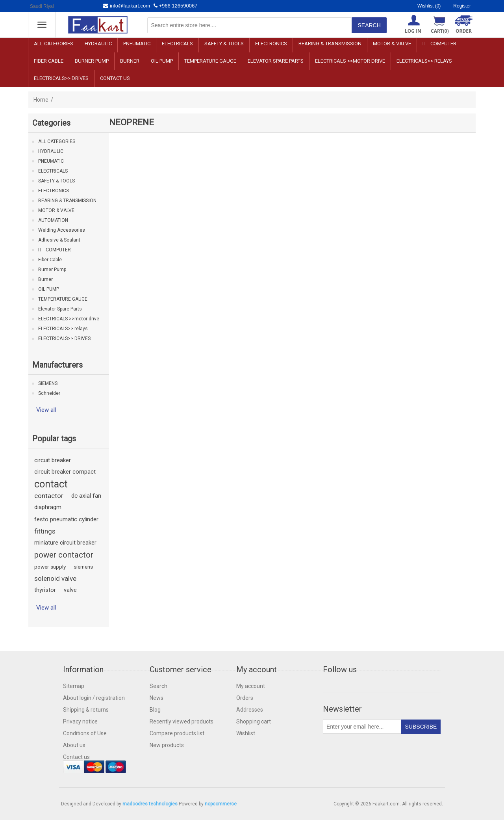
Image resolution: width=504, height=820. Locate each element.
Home (41, 100)
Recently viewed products (182, 721)
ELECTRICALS (177, 44)
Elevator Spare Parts (276, 61)
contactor (49, 496)
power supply (50, 567)
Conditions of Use (85, 733)
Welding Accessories (62, 230)
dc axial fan (86, 496)
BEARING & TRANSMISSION (330, 44)
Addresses (250, 710)
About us (74, 745)
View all (46, 410)
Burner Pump (92, 61)
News (157, 698)
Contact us (115, 78)
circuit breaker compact (65, 472)
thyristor (45, 590)
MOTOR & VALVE (392, 44)
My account (251, 686)
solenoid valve (55, 578)
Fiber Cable (49, 61)
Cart (440, 31)
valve (70, 590)
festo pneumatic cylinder (66, 519)
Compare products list (177, 733)
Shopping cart (254, 721)
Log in (413, 31)
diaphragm (48, 507)
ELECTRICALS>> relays (424, 61)
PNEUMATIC (137, 44)
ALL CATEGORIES (54, 44)
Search (158, 686)
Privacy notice (80, 721)
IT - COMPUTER (439, 44)
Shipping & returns (86, 710)
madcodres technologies (150, 804)
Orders (245, 698)
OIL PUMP (162, 61)
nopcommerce (221, 804)
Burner (130, 61)
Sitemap (74, 686)
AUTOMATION (53, 220)
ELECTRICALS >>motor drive (350, 61)
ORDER (464, 31)
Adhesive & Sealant (59, 240)
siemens (83, 567)
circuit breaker (53, 460)
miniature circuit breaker (65, 543)
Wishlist (246, 733)
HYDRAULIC (98, 44)
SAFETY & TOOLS (224, 44)
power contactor (64, 555)
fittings (45, 531)
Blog (155, 710)
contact (51, 484)
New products (167, 745)
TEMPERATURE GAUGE (210, 61)
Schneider (49, 393)
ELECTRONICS (271, 44)
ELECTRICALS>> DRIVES (61, 78)
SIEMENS (48, 383)
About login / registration (94, 698)
